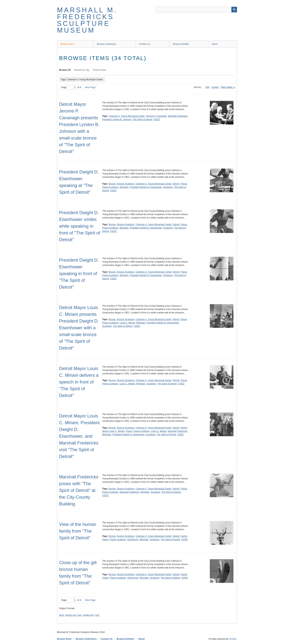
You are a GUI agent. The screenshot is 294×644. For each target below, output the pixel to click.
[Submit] (234, 10)
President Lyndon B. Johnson (117, 119)
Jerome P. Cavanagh (156, 116)
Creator (215, 87)
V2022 (113, 191)
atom (62, 615)
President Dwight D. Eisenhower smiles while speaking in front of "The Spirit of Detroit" (80, 226)
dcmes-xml (71, 615)
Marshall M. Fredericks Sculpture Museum (87, 20)
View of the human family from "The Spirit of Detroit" (78, 531)
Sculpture (168, 187)
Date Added (227, 87)
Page (68, 87)
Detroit (176, 184)
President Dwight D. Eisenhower (146, 187)
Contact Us (144, 44)
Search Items (99, 70)
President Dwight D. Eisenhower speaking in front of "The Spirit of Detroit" (79, 274)
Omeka (233, 639)
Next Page (90, 87)
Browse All (65, 70)
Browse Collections (106, 44)
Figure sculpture (110, 187)
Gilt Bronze (133, 540)
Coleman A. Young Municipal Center (126, 116)
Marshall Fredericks (178, 116)
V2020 (184, 540)
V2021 (105, 495)
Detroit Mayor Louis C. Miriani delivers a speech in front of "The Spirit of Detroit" (79, 382)
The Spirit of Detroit (142, 119)
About (215, 44)
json (79, 615)
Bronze (112, 184)
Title (207, 87)
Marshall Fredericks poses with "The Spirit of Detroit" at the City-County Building (79, 490)
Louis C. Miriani (127, 323)
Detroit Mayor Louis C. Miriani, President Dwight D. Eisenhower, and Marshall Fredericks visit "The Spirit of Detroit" (79, 436)
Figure (184, 184)
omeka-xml (88, 615)
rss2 (97, 615)
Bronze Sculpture (126, 184)
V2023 (157, 119)
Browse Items (67, 44)
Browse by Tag (82, 70)
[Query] (196, 10)
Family (184, 536)
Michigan (124, 187)
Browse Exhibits (181, 44)
